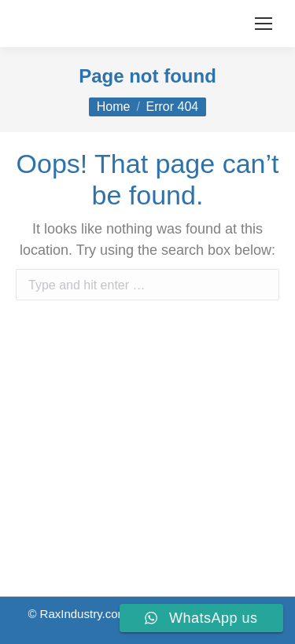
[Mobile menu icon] (264, 24)
